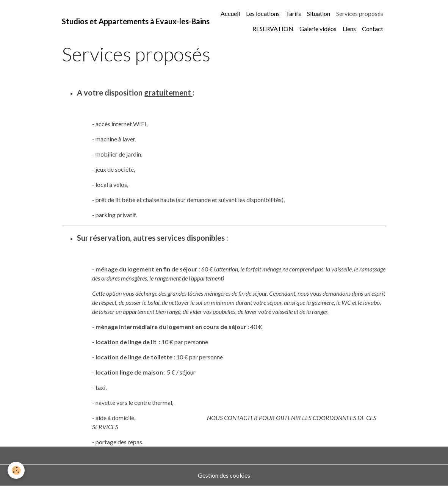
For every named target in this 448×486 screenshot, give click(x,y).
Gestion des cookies (224, 475)
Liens (349, 29)
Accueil (230, 13)
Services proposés (360, 13)
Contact (373, 29)
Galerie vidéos (318, 29)
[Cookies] (16, 470)
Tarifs (293, 13)
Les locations (263, 13)
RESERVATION (273, 29)
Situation (319, 13)
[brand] (136, 21)
